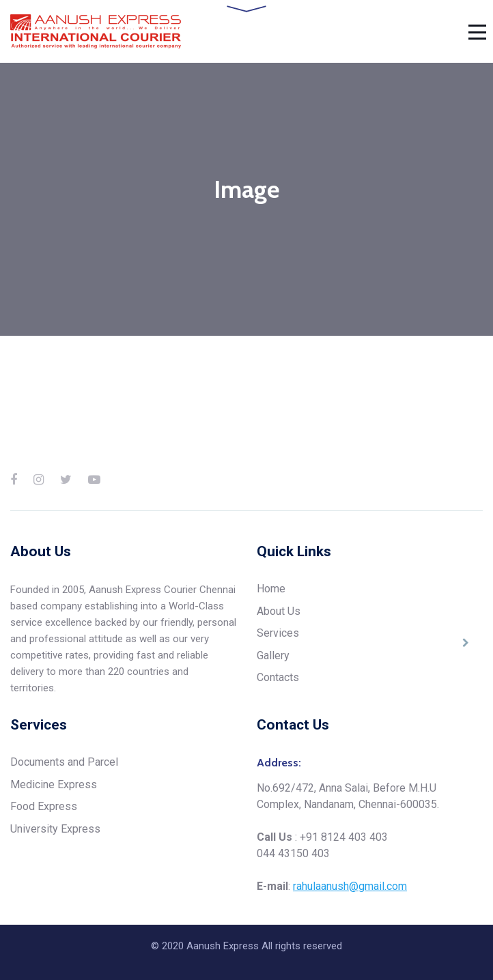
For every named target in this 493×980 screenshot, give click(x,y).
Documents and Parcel (64, 762)
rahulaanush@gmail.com (350, 886)
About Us (279, 611)
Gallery (273, 655)
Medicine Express (54, 784)
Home (271, 589)
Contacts (278, 677)
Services (278, 633)
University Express (55, 829)
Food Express (44, 806)
